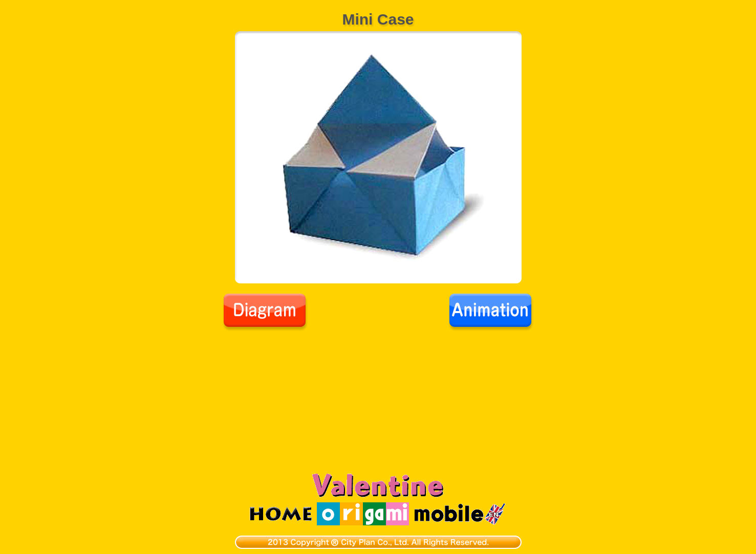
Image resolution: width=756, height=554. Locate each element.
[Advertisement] (378, 408)
